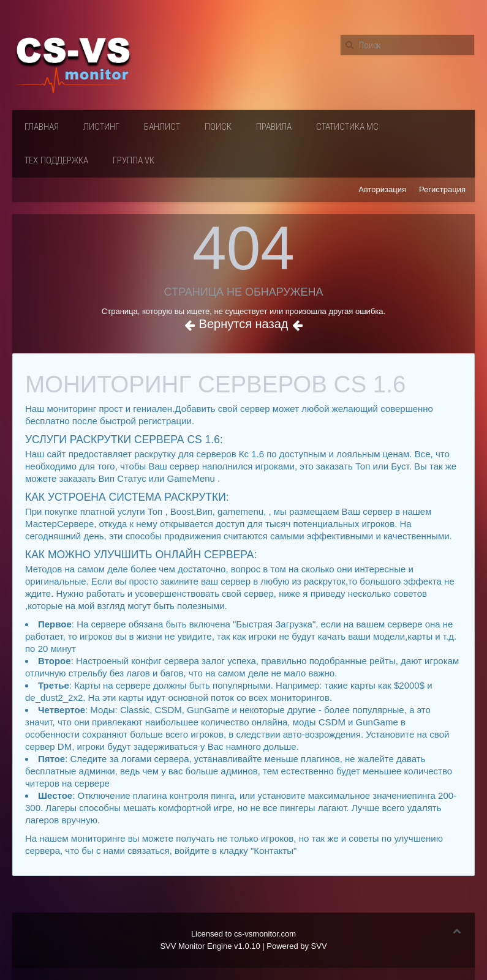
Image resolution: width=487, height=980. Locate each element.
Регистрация (442, 189)
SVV (319, 946)
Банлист (162, 127)
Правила (274, 127)
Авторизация (382, 189)
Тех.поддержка (56, 160)
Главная (42, 127)
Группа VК (134, 160)
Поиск (218, 127)
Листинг (101, 127)
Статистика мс (347, 127)
